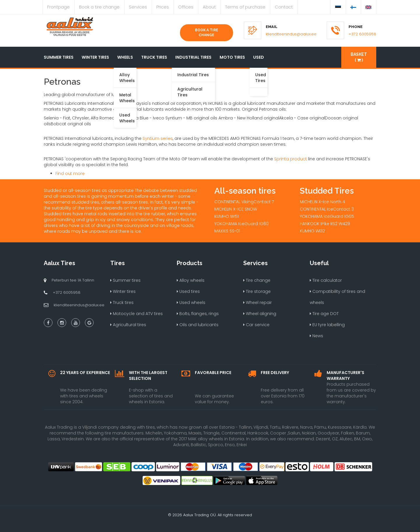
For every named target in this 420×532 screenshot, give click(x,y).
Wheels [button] (125, 57)
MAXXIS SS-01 (227, 231)
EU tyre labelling (327, 325)
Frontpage (58, 7)
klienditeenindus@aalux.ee (291, 34)
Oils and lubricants (198, 325)
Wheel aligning (260, 314)
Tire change (257, 280)
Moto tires (232, 57)
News (316, 336)
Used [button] (259, 57)
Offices (186, 7)
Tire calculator (326, 280)
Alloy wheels (191, 280)
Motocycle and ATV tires (136, 314)
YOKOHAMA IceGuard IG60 (242, 224)
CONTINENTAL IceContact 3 (327, 209)
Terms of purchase (245, 7)
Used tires (188, 291)
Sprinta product (290, 159)
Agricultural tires (128, 325)
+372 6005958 (362, 34)
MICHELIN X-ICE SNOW (236, 209)
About (209, 7)
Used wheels (191, 302)
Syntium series (158, 138)
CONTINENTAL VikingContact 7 (244, 202)
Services (138, 7)
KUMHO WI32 (312, 231)
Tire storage (257, 291)
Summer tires (59, 57)
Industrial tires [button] (193, 57)
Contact (284, 7)
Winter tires (95, 57)
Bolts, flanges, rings (198, 314)
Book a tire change (99, 7)
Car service (256, 325)
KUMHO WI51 (226, 216)
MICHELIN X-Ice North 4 (322, 202)
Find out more (70, 173)
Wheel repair (258, 302)
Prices (163, 7)
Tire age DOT (324, 314)
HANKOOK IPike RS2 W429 (325, 224)
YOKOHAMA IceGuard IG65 (327, 216)
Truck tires (154, 57)
